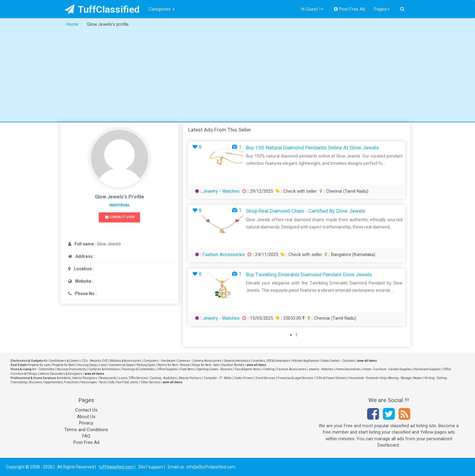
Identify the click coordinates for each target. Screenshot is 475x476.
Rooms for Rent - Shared (174, 365)
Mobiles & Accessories (126, 361)
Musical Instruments (72, 369)
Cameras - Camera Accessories (199, 361)
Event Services (266, 378)
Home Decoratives (348, 369)
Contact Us (86, 410)
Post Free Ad (350, 9)
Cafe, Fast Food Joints (123, 382)
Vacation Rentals (233, 365)
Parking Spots (146, 365)
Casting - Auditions (163, 378)
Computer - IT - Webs (218, 378)
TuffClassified (102, 9)
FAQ (86, 436)
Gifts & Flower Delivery (331, 378)
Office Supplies (167, 369)
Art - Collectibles (43, 369)
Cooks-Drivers (244, 378)
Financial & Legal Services (296, 378)
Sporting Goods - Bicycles (215, 369)
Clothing (269, 369)
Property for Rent (63, 365)
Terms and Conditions (86, 430)
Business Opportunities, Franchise (54, 382)
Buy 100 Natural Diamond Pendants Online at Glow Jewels (312, 148)
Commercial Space (121, 365)
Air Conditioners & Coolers (62, 361)
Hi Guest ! (312, 9)
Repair (418, 378)
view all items (367, 361)
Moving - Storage (400, 378)
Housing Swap (87, 365)
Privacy (86, 423)
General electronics (237, 361)
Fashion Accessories (224, 255)
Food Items (188, 369)
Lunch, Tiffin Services (133, 378)
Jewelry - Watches (221, 191)
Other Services (151, 382)
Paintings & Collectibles (138, 369)
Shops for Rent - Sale (205, 365)
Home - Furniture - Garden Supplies (387, 369)
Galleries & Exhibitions (104, 369)
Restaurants (108, 378)
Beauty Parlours (190, 378)
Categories (162, 9)
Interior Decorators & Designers (61, 374)
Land (103, 365)
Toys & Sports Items (248, 369)
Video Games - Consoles (338, 361)
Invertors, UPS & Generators (271, 361)
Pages (382, 9)
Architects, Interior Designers (77, 378)
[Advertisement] (237, 76)
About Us (86, 417)
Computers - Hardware (159, 361)
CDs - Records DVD (95, 361)
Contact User (120, 217)
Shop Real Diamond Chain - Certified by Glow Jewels (306, 211)
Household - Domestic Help (367, 378)
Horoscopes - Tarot (93, 382)
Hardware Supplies (427, 369)
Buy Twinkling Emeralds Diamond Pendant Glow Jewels (309, 275)
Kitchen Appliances (306, 361)
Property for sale (39, 365)
